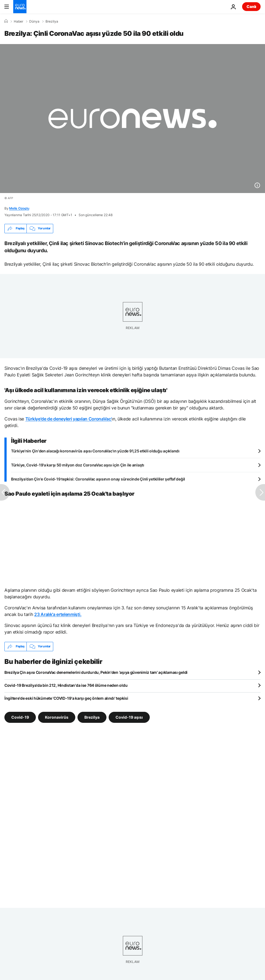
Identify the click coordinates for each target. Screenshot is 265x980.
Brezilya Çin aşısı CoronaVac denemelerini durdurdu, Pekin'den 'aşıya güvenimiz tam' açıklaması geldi (96, 672)
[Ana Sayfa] (6, 21)
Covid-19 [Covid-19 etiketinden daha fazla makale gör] (20, 717)
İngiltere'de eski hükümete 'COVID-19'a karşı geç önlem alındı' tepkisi (66, 698)
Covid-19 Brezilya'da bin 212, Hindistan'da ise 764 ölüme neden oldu (66, 685)
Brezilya (52, 21)
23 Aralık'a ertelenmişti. (58, 614)
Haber (18, 21)
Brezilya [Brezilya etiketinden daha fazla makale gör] (92, 717)
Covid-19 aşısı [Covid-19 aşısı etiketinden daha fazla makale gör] (129, 717)
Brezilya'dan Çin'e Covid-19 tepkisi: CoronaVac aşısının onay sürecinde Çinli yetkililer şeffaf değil (98, 479)
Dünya (34, 21)
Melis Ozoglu (19, 208)
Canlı (251, 6)
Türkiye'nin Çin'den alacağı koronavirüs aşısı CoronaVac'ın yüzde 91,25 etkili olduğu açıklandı (95, 451)
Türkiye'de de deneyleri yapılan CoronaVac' (69, 419)
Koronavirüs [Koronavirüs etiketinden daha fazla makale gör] (57, 717)
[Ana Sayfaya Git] (20, 7)
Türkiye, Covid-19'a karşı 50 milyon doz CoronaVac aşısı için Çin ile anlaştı (78, 465)
